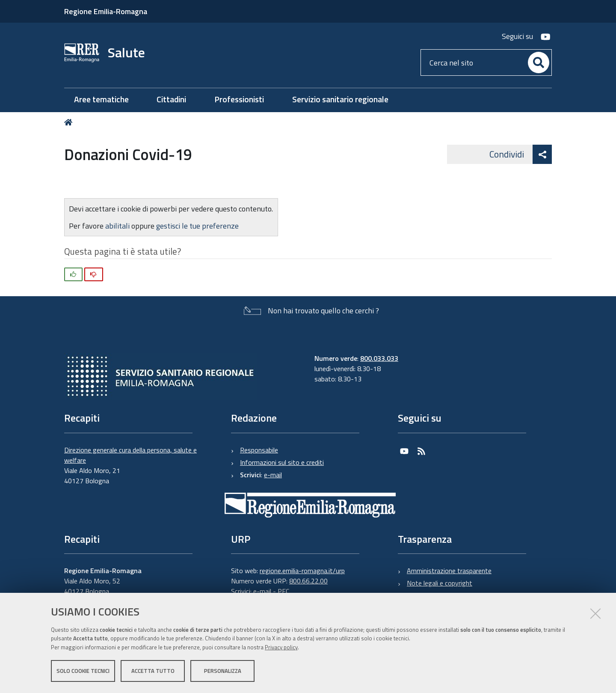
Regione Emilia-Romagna (106, 11)
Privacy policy (281, 647)
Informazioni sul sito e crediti (282, 462)
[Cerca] (539, 62)
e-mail (273, 475)
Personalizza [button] (223, 671)
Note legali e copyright (440, 583)
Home (70, 122)
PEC (283, 591)
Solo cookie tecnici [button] (83, 671)
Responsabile (259, 450)
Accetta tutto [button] (153, 671)
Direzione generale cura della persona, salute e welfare (130, 455)
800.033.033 (379, 358)
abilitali (118, 226)
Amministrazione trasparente (449, 571)
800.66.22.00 (308, 581)
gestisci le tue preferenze (197, 226)
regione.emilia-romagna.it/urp (302, 571)
